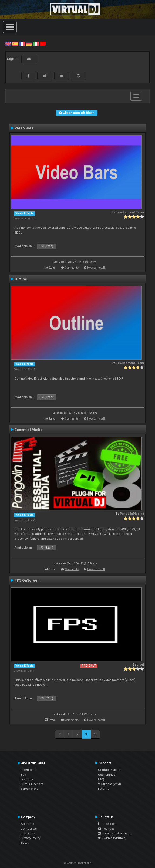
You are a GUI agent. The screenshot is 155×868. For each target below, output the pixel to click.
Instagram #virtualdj (115, 833)
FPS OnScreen (27, 580)
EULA (25, 843)
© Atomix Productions (78, 863)
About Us (27, 824)
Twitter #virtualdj (112, 838)
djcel (140, 665)
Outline (21, 279)
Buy (23, 775)
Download (28, 770)
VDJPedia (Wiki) (109, 784)
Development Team (130, 212)
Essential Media (28, 430)
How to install (96, 268)
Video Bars (24, 128)
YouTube (106, 829)
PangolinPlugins (132, 514)
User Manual (107, 775)
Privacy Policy (31, 838)
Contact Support (110, 770)
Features (27, 779)
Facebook (107, 824)
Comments (72, 268)
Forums (104, 789)
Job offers (28, 833)
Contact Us (29, 829)
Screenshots (29, 789)
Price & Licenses (32, 784)
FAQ (101, 779)
